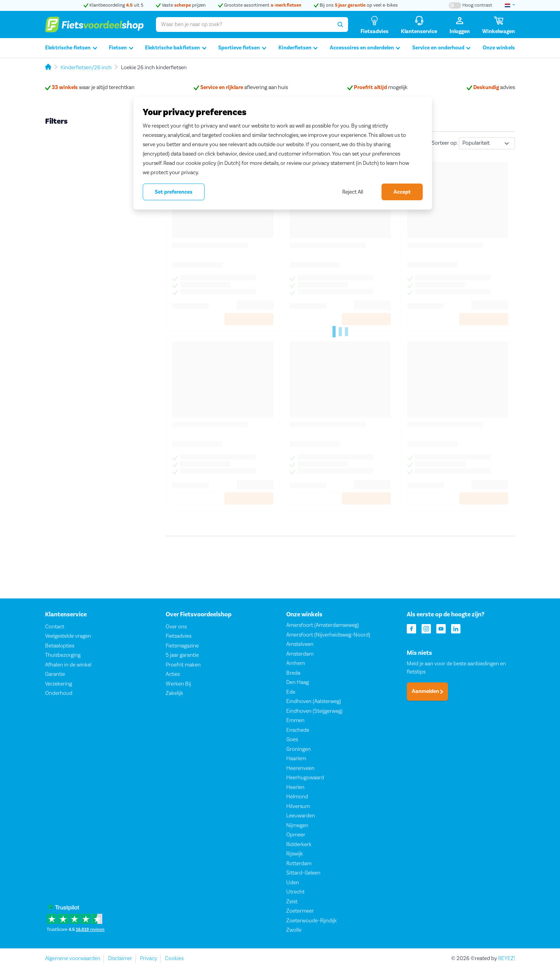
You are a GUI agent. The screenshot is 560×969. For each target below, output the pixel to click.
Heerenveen (300, 768)
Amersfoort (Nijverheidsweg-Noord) (328, 635)
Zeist (292, 902)
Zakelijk (174, 694)
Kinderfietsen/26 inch (86, 68)
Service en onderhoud (441, 48)
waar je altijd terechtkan (90, 87)
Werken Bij (178, 684)
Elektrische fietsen (71, 48)
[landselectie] (510, 5)
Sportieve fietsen (242, 48)
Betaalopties (60, 646)
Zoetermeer (300, 911)
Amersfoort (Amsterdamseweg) (323, 626)
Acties (173, 675)
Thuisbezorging (63, 656)
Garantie (55, 675)
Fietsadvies (178, 637)
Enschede (298, 730)
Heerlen (295, 787)
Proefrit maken (183, 665)
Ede (291, 692)
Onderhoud (59, 694)
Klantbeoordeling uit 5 (114, 5)
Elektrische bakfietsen (176, 48)
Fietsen (121, 48)
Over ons (176, 627)
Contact (55, 627)
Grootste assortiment (260, 5)
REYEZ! (507, 959)
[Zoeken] (340, 24)
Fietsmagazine (182, 646)
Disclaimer (120, 959)
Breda (293, 673)
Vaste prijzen (181, 5)
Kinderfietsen (298, 48)
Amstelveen (300, 645)
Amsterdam (300, 654)
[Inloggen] (460, 25)
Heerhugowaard (305, 778)
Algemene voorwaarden (73, 959)
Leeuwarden (301, 816)
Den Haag (297, 683)
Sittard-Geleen (303, 873)
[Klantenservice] (419, 25)
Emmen (295, 721)
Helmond (297, 797)
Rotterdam (299, 864)
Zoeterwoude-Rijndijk (311, 921)
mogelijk (377, 87)
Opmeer (296, 835)
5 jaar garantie (182, 656)
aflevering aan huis (241, 87)
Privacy (149, 959)
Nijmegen (297, 826)
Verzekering (59, 684)
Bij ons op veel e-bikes (356, 5)
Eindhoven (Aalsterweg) (314, 702)
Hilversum (298, 806)
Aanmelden (427, 692)
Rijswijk (295, 854)
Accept (402, 192)
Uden (293, 883)
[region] (283, 153)
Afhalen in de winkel (68, 665)
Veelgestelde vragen (68, 637)
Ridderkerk (299, 845)
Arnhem (296, 664)
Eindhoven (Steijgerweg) (314, 711)
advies (491, 87)
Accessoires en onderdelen (365, 48)
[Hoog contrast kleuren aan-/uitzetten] (471, 5)
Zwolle (294, 931)
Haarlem (296, 759)
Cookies (174, 959)
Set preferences (174, 192)
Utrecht (295, 892)
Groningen (298, 749)
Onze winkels (499, 48)
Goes (292, 740)
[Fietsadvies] (374, 25)
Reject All (353, 192)
